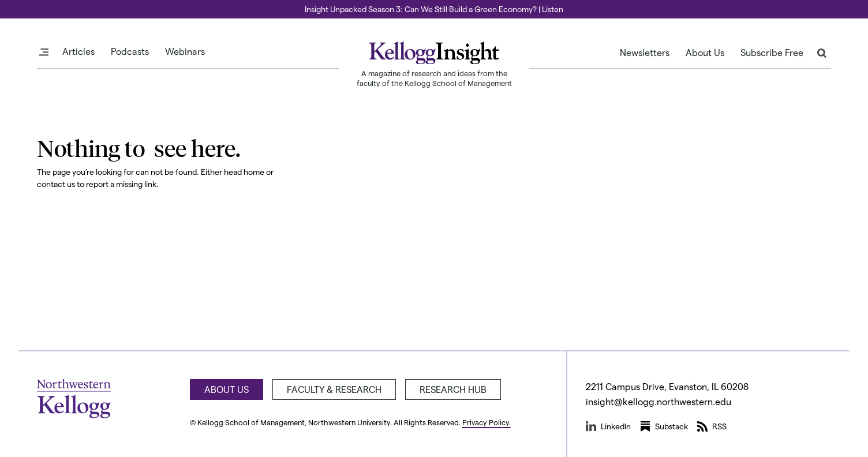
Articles (78, 51)
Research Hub (453, 389)
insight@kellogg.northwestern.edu (659, 401)
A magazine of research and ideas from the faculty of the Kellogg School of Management (434, 78)
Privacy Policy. (487, 422)
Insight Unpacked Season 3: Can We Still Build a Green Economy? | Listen (434, 9)
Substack (664, 426)
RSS (712, 426)
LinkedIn (608, 426)
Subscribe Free (772, 53)
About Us (705, 53)
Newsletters (645, 53)
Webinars (185, 51)
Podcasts (130, 51)
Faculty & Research (334, 389)
